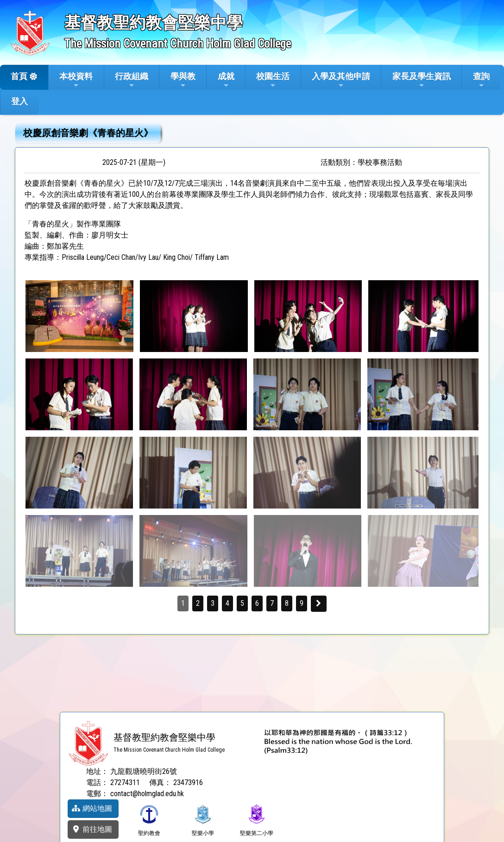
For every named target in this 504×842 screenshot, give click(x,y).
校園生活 (273, 80)
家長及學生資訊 (422, 80)
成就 (226, 80)
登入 (19, 101)
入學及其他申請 (341, 80)
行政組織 (132, 80)
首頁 (19, 76)
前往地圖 (92, 829)
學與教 (183, 80)
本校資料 (76, 80)
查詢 (481, 80)
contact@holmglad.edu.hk (147, 794)
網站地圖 (92, 808)
